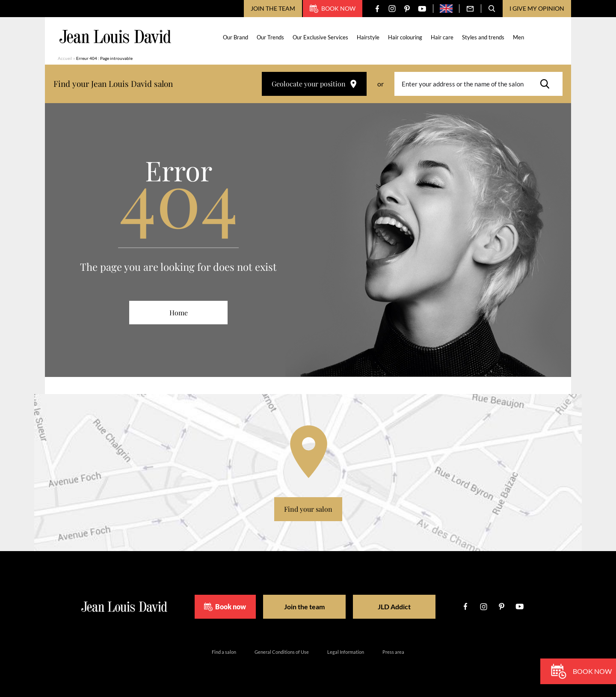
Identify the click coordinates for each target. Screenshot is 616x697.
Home (179, 313)
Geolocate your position (314, 84)
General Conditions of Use (282, 652)
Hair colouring (405, 37)
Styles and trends (483, 37)
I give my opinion (537, 8)
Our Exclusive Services (320, 37)
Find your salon (308, 509)
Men (518, 37)
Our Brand (235, 37)
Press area (393, 652)
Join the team (273, 8)
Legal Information (346, 652)
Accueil (65, 58)
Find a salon (224, 652)
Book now (333, 9)
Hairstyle (368, 37)
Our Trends (270, 37)
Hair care (442, 37)
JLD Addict (394, 607)
